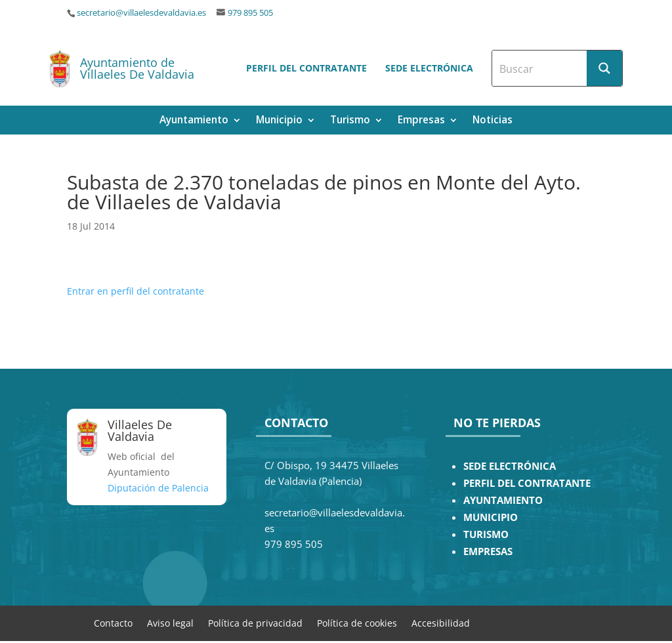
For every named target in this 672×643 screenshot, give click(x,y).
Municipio (279, 121)
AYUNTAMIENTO (503, 500)
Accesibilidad (441, 622)
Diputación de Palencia (158, 488)
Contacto (113, 622)
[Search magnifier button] (604, 68)
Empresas (421, 121)
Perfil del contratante (306, 68)
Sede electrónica (429, 68)
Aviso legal (170, 622)
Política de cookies (357, 622)
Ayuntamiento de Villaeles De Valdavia (137, 68)
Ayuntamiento (194, 121)
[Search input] (540, 68)
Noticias (493, 121)
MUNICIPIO (491, 517)
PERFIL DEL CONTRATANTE (527, 483)
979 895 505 (250, 13)
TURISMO (486, 534)
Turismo (350, 121)
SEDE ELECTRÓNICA (510, 466)
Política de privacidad (255, 622)
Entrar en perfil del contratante (136, 291)
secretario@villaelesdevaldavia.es (141, 13)
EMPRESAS (488, 551)
